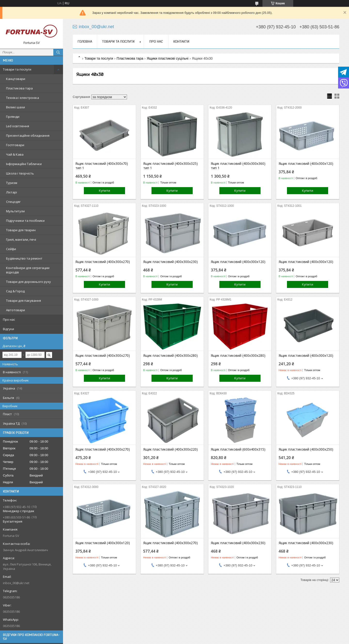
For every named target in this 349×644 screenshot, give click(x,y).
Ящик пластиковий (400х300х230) (171, 262)
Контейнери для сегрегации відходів (28, 270)
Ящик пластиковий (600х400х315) (238, 449)
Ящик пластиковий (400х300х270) (103, 262)
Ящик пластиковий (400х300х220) (171, 449)
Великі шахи (16, 107)
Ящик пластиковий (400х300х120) (306, 164)
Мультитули (15, 211)
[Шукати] (58, 52)
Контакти (181, 41)
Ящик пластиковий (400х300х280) (171, 356)
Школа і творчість (20, 173)
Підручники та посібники (25, 221)
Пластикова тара (19, 88)
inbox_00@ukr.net (16, 583)
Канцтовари (16, 79)
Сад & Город (15, 291)
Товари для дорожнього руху (28, 282)
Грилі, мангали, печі (21, 239)
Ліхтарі (12, 192)
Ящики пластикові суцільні (167, 58)
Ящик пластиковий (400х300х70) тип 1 (102, 166)
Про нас (9, 319)
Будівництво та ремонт (24, 258)
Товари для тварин (21, 230)
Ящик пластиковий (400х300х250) (306, 449)
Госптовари (15, 145)
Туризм (12, 183)
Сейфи (11, 249)
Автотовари (16, 310)
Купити (104, 191)
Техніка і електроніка (23, 98)
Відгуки (8, 329)
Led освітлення (18, 126)
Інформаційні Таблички (24, 164)
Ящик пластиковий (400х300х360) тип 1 (238, 166)
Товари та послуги (17, 69)
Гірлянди (13, 117)
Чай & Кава (15, 154)
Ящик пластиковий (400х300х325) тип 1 (171, 166)
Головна (85, 41)
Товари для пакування (24, 301)
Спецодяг (13, 202)
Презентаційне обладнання (28, 135)
